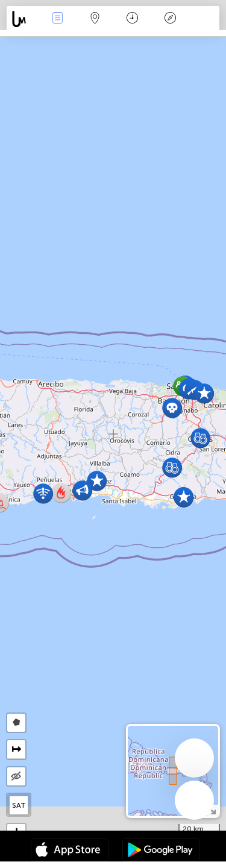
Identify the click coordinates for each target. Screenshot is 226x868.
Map (95, 19)
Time (132, 19)
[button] (204, 393)
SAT (19, 805)
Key (170, 19)
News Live (57, 19)
